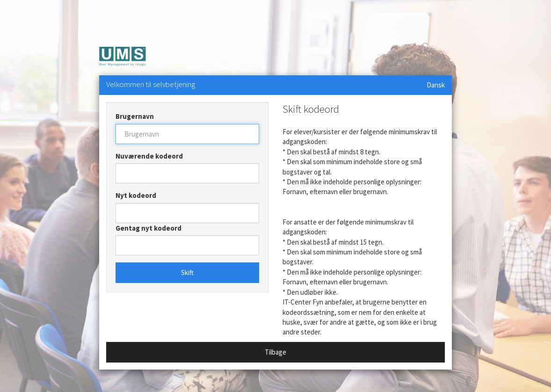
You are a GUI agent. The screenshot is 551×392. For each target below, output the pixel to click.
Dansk (436, 85)
